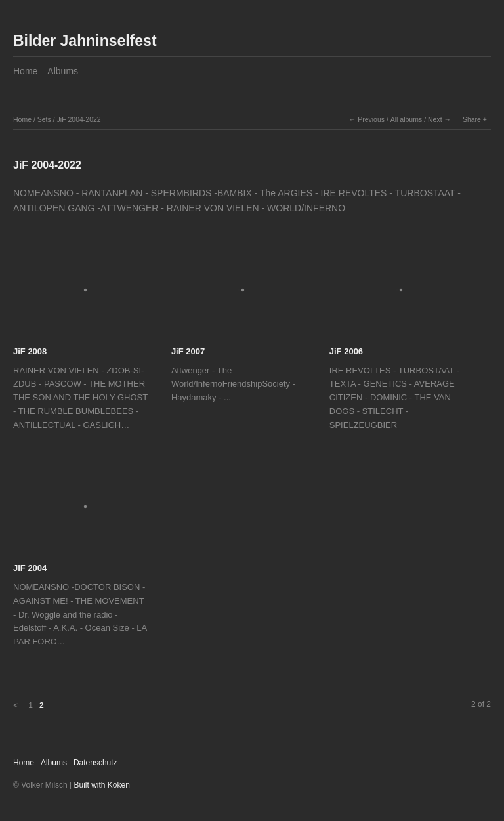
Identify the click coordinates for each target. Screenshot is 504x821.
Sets (44, 119)
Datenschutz (95, 763)
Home (25, 71)
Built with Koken (102, 785)
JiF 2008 (30, 351)
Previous (371, 119)
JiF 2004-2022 (79, 119)
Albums (63, 71)
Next (435, 119)
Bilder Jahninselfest (85, 41)
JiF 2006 (346, 351)
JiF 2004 (30, 568)
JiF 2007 (188, 351)
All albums (406, 119)
